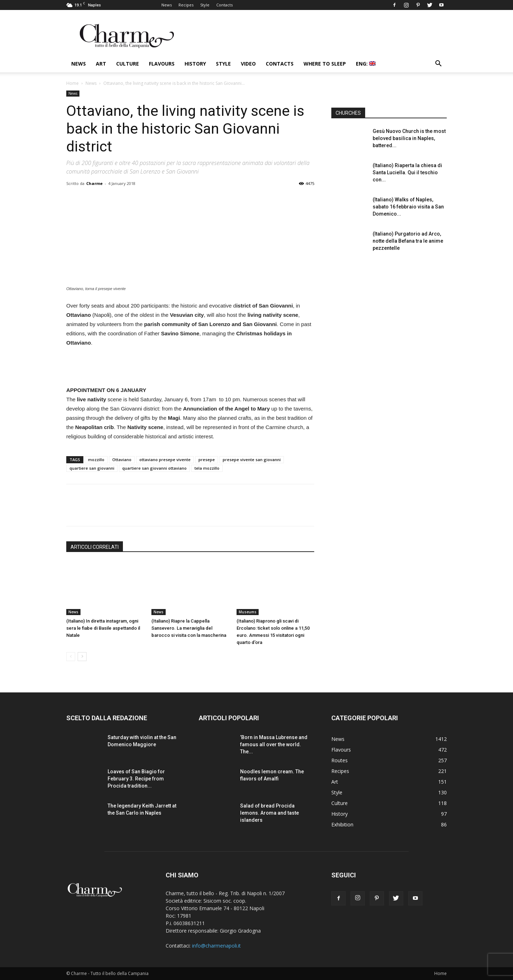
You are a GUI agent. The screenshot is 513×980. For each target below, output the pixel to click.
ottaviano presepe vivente (165, 460)
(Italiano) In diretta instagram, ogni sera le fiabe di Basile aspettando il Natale (103, 628)
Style (205, 5)
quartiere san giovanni (92, 468)
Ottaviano (122, 460)
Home (72, 83)
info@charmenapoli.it (216, 946)
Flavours (162, 64)
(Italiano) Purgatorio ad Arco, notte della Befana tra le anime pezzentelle (408, 241)
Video (248, 64)
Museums (248, 612)
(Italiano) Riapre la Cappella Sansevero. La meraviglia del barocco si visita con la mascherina (189, 628)
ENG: (366, 64)
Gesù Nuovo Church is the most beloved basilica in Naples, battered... (409, 138)
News (167, 5)
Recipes (186, 5)
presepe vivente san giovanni (252, 460)
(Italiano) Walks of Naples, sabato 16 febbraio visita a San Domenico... (408, 207)
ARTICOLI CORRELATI (95, 547)
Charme (94, 183)
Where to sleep (325, 64)
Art (101, 64)
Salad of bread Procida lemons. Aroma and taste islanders (270, 813)
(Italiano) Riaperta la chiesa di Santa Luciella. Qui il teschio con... (407, 172)
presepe (207, 460)
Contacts (224, 5)
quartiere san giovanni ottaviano (154, 468)
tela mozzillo (207, 468)
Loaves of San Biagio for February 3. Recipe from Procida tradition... (136, 779)
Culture (128, 64)
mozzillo (96, 460)
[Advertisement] (190, 367)
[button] (438, 64)
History (195, 64)
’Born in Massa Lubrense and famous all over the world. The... (274, 744)
